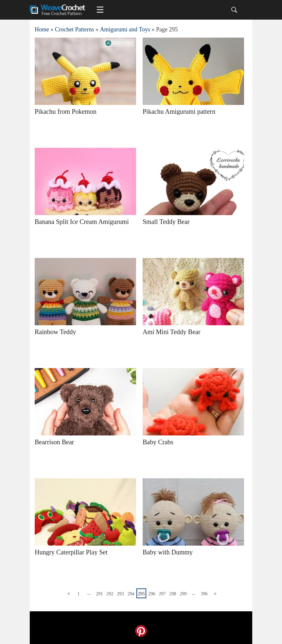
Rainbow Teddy (55, 332)
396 (204, 594)
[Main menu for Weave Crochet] (100, 10)
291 (100, 594)
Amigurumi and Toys (125, 29)
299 (183, 594)
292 (110, 594)
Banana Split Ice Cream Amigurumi (82, 222)
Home (42, 29)
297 (162, 594)
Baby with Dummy (168, 552)
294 (131, 594)
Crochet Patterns (74, 29)
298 (173, 594)
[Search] (234, 10)
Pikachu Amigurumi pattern (179, 111)
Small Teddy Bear (166, 222)
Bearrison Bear (54, 442)
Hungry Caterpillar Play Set (71, 552)
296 (152, 594)
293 (121, 594)
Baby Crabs (158, 442)
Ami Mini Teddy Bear (172, 332)
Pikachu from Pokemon (66, 111)
